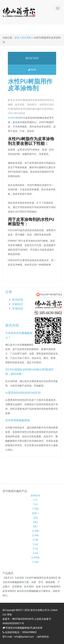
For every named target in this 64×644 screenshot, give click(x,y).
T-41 (35, 504)
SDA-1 (35, 513)
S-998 (35, 531)
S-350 (35, 562)
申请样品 (44, 637)
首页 (17, 38)
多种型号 (35, 496)
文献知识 (18, 304)
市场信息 (18, 309)
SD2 (35, 518)
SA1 (35, 527)
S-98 (35, 540)
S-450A (35, 558)
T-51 (35, 500)
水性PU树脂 (14, 118)
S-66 (35, 544)
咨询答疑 (18, 300)
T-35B (35, 509)
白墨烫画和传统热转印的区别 (24, 393)
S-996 (35, 535)
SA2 (35, 522)
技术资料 (26, 38)
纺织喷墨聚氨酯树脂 (18, 420)
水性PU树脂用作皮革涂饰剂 (30, 85)
